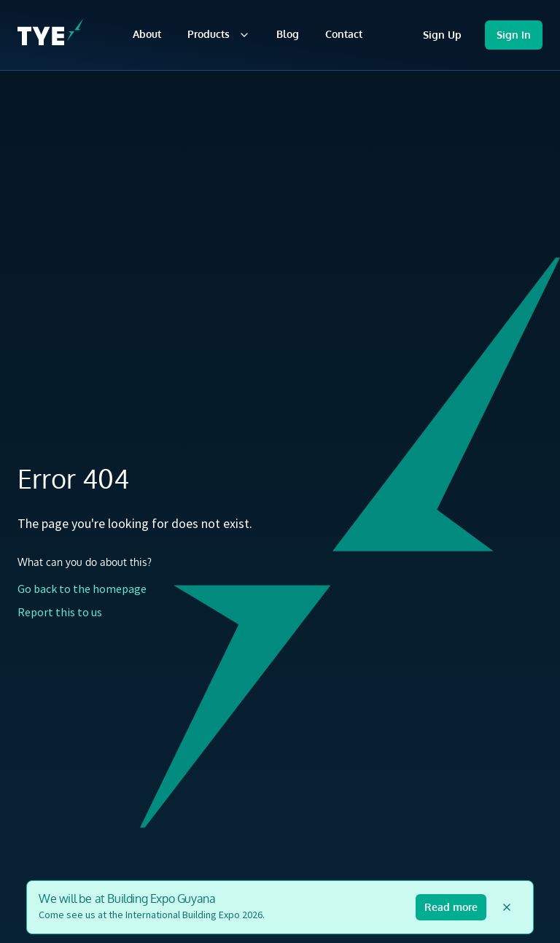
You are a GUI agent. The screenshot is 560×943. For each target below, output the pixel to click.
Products (219, 34)
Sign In (514, 35)
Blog (288, 34)
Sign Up (442, 35)
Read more (451, 907)
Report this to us (60, 612)
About (147, 34)
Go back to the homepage (82, 589)
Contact (344, 34)
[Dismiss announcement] (507, 907)
